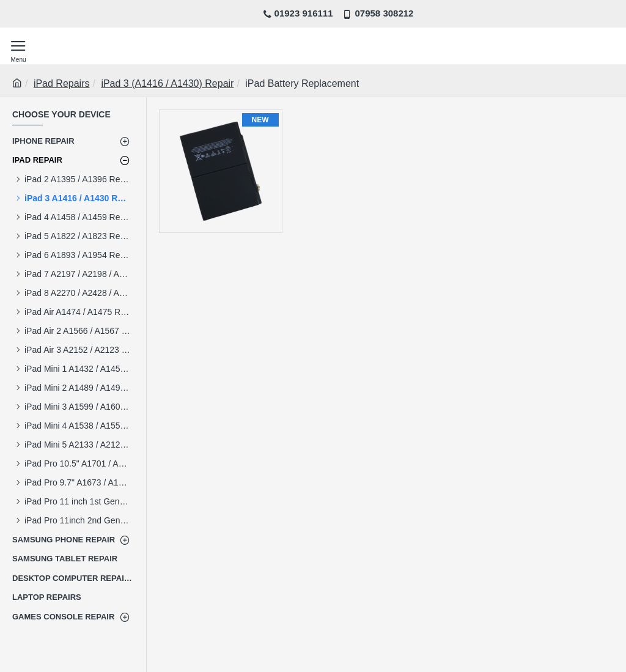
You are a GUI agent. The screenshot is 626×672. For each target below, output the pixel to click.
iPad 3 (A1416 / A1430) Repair (167, 83)
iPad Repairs (62, 83)
